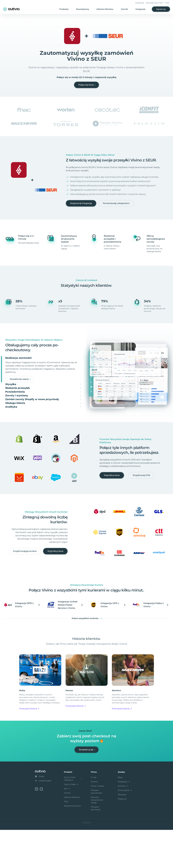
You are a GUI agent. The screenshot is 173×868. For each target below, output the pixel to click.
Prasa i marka (97, 825)
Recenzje (122, 833)
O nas (94, 816)
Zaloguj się (140, 3)
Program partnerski (96, 847)
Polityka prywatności (97, 830)
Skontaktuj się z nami (155, 3)
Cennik (124, 9)
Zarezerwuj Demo (72, 844)
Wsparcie (122, 838)
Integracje (140, 9)
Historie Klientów (105, 9)
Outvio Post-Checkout (73, 817)
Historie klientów (72, 836)
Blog (120, 816)
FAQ (167, 3)
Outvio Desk (71, 823)
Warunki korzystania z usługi (97, 839)
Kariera (94, 820)
